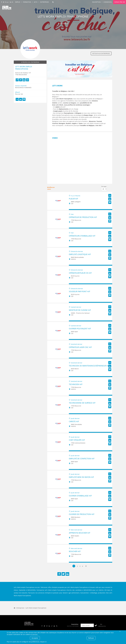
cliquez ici (43, 642)
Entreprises (45, 2)
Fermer (120, 631)
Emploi (18, 2)
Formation (27, 2)
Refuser (91, 638)
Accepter (35, 638)
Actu (36, 2)
